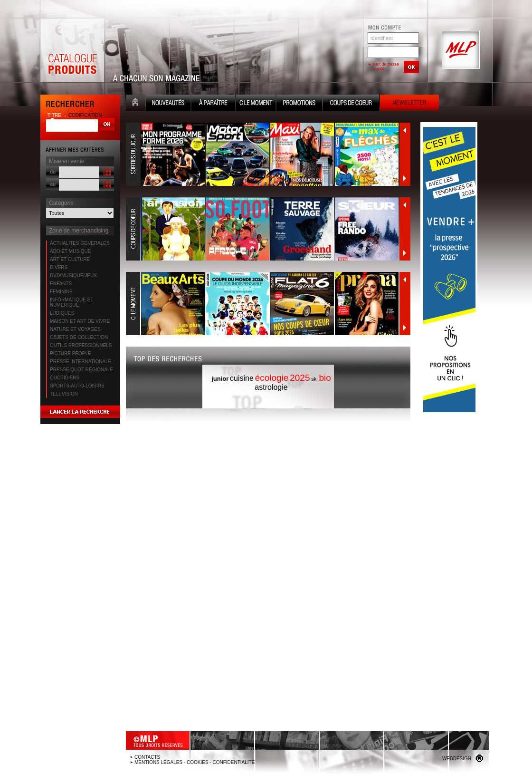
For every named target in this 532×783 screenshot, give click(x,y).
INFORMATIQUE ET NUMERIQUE (71, 302)
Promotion (299, 104)
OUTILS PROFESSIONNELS (81, 345)
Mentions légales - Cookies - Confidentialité (195, 762)
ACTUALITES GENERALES (80, 243)
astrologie (271, 387)
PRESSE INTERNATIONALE (81, 362)
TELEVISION (64, 394)
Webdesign (457, 759)
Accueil (135, 104)
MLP (460, 50)
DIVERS (59, 267)
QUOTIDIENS (65, 378)
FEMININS (61, 292)
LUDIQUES (62, 313)
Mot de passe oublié (386, 67)
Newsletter (409, 104)
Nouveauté (168, 104)
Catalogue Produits (72, 50)
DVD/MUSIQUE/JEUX (73, 275)
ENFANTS (61, 284)
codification (85, 115)
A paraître (213, 104)
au (53, 184)
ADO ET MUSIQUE (71, 251)
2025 (300, 378)
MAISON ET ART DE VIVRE (80, 321)
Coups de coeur (351, 104)
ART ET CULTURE (70, 259)
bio (325, 378)
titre (55, 115)
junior (220, 379)
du (53, 172)
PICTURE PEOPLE (71, 353)
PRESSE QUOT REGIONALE (81, 370)
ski (314, 379)
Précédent (405, 130)
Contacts (147, 757)
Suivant (405, 178)
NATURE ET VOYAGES (75, 329)
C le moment (256, 104)
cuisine (242, 378)
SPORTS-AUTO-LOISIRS (77, 386)
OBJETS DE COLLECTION (79, 337)
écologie (272, 378)
